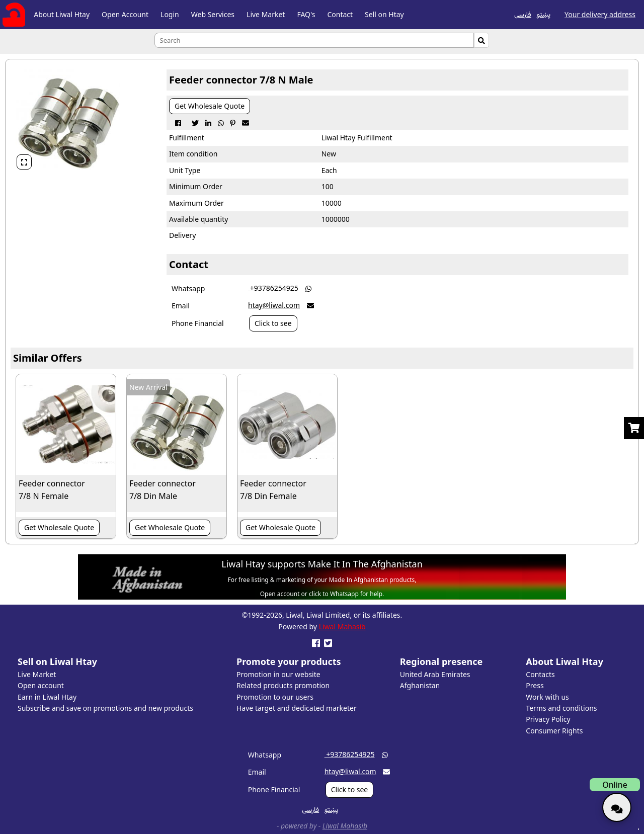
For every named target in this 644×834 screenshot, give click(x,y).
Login (170, 14)
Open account (41, 685)
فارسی (523, 14)
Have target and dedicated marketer (297, 708)
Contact (340, 14)
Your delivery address (600, 14)
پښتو (544, 14)
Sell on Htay (384, 14)
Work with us (547, 697)
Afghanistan (420, 685)
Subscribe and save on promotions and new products (105, 708)
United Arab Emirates (435, 674)
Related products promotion (283, 685)
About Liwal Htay (62, 14)
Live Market (266, 14)
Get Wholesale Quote (210, 106)
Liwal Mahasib (342, 627)
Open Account (125, 14)
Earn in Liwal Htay (47, 697)
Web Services (213, 14)
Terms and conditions (561, 708)
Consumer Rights (554, 731)
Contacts (540, 674)
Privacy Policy (548, 719)
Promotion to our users (275, 697)
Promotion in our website (278, 674)
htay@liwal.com (274, 305)
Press (535, 685)
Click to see (273, 323)
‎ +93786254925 (273, 287)
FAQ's (306, 14)
